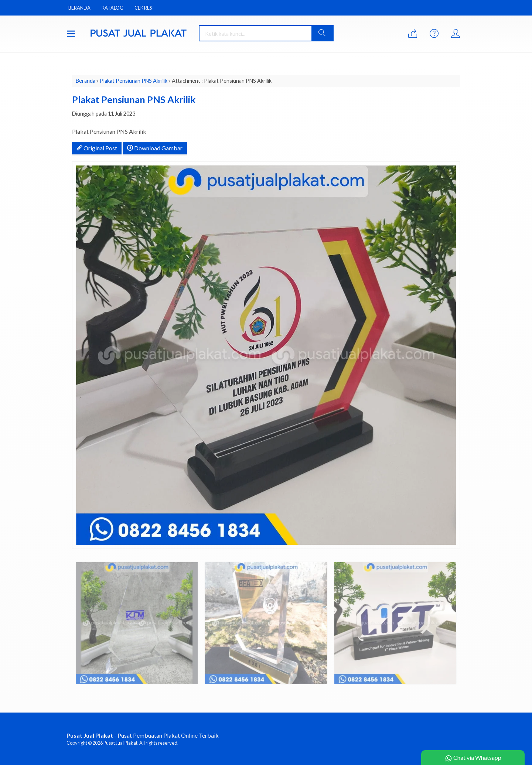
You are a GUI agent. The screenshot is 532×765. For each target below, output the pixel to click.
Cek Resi (144, 8)
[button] (322, 33)
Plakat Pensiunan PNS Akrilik (134, 81)
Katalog (112, 8)
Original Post (97, 148)
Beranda (79, 8)
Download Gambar (155, 148)
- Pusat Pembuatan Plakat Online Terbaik (143, 735)
